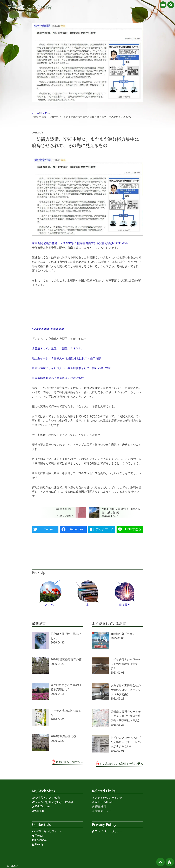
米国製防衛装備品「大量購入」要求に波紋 (58, 378)
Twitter (38, 836)
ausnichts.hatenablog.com (48, 329)
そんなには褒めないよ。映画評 (53, 802)
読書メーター (102, 811)
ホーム (36, 113)
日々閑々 (45, 113)
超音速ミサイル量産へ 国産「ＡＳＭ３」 (58, 348)
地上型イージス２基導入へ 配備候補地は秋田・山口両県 (66, 358)
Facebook (40, 840)
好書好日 (99, 806)
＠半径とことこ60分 (29, 7)
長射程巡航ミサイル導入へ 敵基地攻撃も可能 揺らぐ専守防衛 (72, 368)
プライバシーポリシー (107, 831)
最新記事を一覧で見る (70, 762)
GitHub (38, 811)
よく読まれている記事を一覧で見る (121, 764)
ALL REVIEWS (102, 802)
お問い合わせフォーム (47, 831)
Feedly (38, 844)
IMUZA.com (41, 806)
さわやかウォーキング (107, 798)
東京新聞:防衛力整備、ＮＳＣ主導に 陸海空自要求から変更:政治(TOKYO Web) (80, 243)
